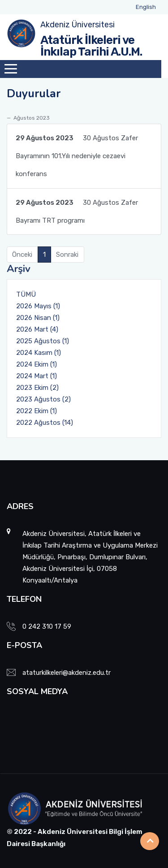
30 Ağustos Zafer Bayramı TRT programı (77, 209)
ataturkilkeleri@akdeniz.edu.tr (67, 673)
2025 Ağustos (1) (43, 341)
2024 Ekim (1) (37, 364)
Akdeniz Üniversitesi (78, 25)
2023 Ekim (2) (37, 388)
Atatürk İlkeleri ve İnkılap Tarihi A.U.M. (91, 46)
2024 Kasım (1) (39, 353)
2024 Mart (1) (37, 376)
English (146, 7)
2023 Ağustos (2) (43, 399)
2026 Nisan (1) (38, 318)
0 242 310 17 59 (47, 626)
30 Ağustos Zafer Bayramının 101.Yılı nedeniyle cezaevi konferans (77, 153)
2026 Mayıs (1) (38, 306)
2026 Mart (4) (37, 329)
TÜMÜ (26, 294)
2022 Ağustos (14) (45, 423)
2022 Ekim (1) (37, 411)
